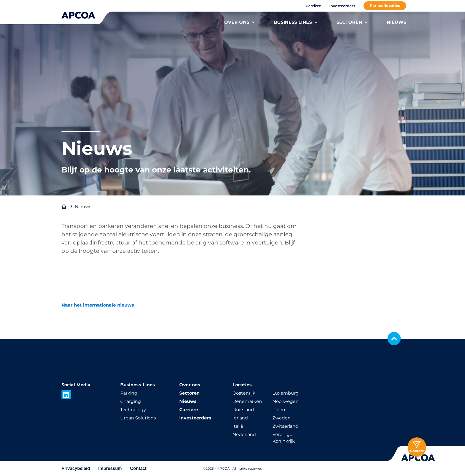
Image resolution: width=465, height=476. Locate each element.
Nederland (244, 434)
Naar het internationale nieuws (98, 305)
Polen (279, 410)
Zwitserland (285, 426)
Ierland (240, 418)
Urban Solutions (138, 418)
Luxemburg (286, 393)
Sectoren (189, 393)
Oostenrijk (244, 393)
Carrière (313, 6)
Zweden (282, 418)
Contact (138, 468)
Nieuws (188, 401)
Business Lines (138, 385)
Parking (129, 393)
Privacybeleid (76, 468)
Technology (133, 410)
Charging (131, 401)
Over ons (190, 385)
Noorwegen (286, 401)
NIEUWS (396, 22)
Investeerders (342, 6)
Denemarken (247, 401)
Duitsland (243, 410)
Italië (238, 426)
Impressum (110, 468)
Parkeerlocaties (385, 6)
